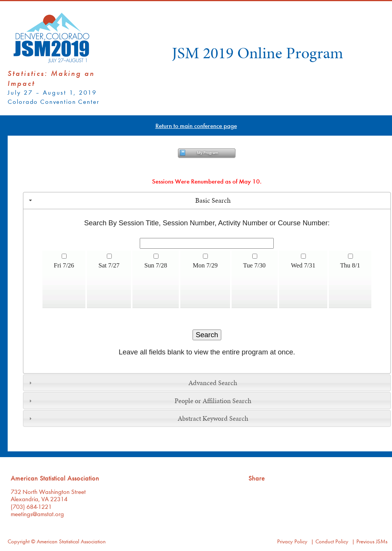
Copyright (19, 541)
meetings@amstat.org (37, 514)
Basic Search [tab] (129, 200)
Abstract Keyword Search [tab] (138, 418)
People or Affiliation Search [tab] (139, 401)
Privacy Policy (292, 541)
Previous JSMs (372, 541)
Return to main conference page (196, 125)
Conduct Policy (332, 541)
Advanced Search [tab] (132, 383)
